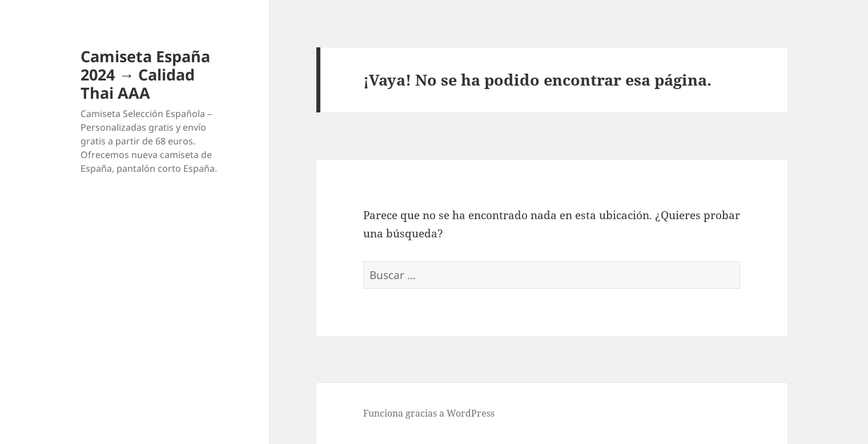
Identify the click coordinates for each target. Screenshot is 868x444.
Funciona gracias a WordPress (429, 413)
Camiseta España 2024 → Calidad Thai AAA (145, 74)
